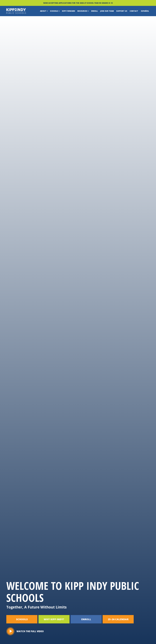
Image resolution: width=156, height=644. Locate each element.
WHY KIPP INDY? (54, 619)
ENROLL (86, 619)
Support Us (122, 11)
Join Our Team (107, 11)
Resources (82, 11)
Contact (134, 11)
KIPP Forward (69, 11)
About (43, 11)
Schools (54, 11)
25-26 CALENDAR (119, 619)
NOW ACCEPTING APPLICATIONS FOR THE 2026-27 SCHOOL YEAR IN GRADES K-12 (78, 3)
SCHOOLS (22, 619)
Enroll (94, 11)
